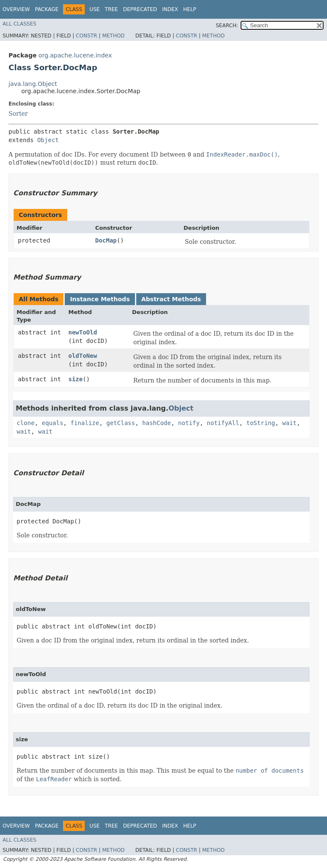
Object (48, 140)
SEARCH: (227, 26)
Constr (86, 36)
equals (53, 423)
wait (290, 423)
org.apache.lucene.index (75, 55)
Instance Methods (100, 299)
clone (26, 423)
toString (261, 423)
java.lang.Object (33, 84)
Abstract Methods (171, 299)
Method (113, 36)
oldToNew (82, 356)
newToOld (82, 332)
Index (170, 9)
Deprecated (140, 9)
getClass (121, 423)
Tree (111, 9)
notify (189, 423)
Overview (16, 9)
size (75, 379)
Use (95, 9)
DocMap (106, 240)
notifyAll (223, 423)
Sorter (18, 114)
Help (190, 9)
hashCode (156, 423)
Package (47, 9)
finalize (85, 423)
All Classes (19, 24)
